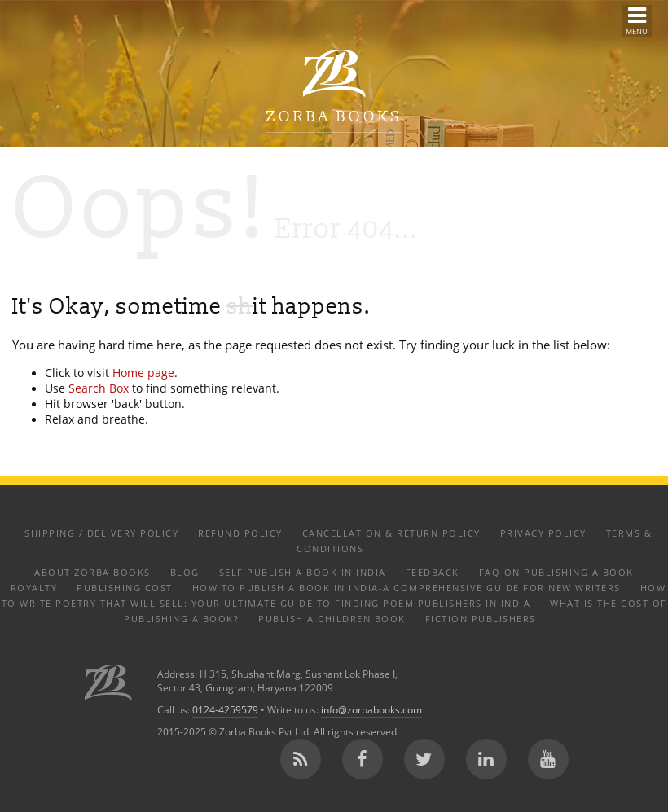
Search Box (99, 388)
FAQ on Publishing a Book (556, 572)
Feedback (433, 572)
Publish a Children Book (332, 619)
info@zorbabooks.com (371, 710)
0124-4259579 (225, 710)
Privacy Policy (543, 533)
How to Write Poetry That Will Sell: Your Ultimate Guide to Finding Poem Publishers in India (334, 595)
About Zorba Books (92, 572)
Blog (185, 572)
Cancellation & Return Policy (391, 533)
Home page (143, 373)
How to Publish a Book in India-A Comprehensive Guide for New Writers (407, 588)
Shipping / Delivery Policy (101, 533)
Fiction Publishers (481, 619)
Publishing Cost (125, 588)
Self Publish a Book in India (303, 572)
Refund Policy (240, 533)
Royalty (34, 588)
